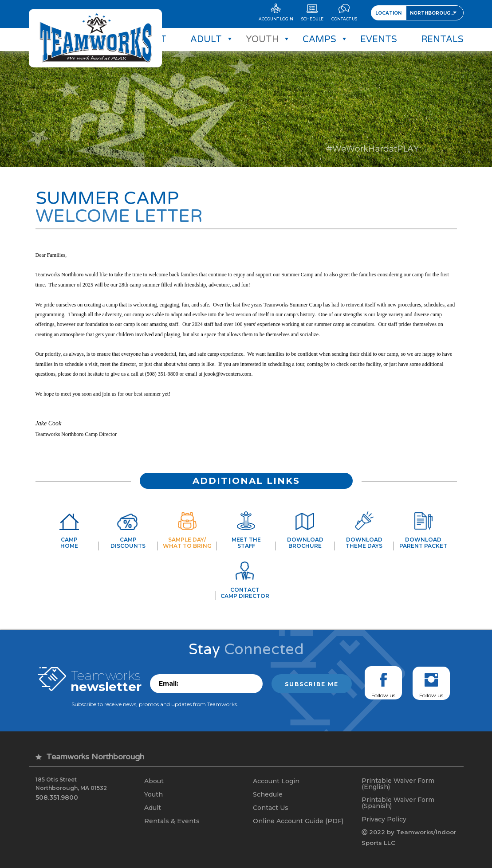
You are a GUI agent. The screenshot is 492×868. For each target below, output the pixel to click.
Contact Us (271, 808)
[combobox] (435, 13)
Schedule (268, 794)
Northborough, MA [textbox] (437, 13)
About (154, 781)
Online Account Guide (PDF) (298, 821)
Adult (153, 808)
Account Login (276, 781)
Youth (154, 794)
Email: (169, 683)
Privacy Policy (384, 819)
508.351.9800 (57, 797)
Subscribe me (312, 684)
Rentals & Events (172, 821)
